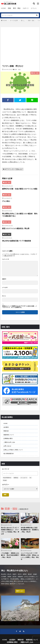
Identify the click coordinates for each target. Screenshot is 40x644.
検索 (5, 495)
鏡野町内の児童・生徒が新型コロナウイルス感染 (20, 189)
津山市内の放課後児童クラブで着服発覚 (17, 241)
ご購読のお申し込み (9, 442)
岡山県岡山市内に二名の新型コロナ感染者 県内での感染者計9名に (20, 215)
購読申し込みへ (20, 591)
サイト (4, 296)
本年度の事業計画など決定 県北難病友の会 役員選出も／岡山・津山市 (30, 530)
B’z (31, 478)
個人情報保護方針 (9, 453)
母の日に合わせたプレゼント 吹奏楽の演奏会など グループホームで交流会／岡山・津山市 (10, 531)
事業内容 (6, 431)
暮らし (23, 20)
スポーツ (26, 8)
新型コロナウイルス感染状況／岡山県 (16, 228)
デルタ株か (6, 201)
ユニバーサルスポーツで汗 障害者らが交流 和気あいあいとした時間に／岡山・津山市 (30, 556)
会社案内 (6, 427)
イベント (34, 8)
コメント (5, 259)
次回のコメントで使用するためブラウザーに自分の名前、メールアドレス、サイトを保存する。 (19, 307)
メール (5, 287)
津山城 (5, 480)
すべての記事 (14, 20)
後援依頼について (9, 435)
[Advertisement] (20, 36)
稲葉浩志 (16, 478)
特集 (9, 8)
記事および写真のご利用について (13, 450)
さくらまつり (24, 478)
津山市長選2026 (7, 478)
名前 (4, 279)
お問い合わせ (7, 446)
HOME (3, 8)
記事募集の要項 (8, 438)
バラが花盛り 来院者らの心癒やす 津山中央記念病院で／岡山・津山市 (10, 555)
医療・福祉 (31, 20)
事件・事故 (17, 8)
